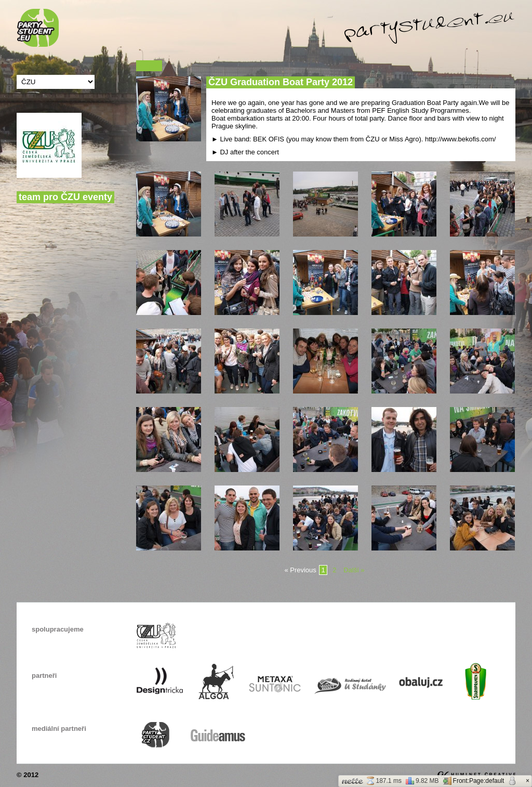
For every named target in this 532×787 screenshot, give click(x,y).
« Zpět (149, 66)
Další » (354, 570)
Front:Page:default (474, 781)
